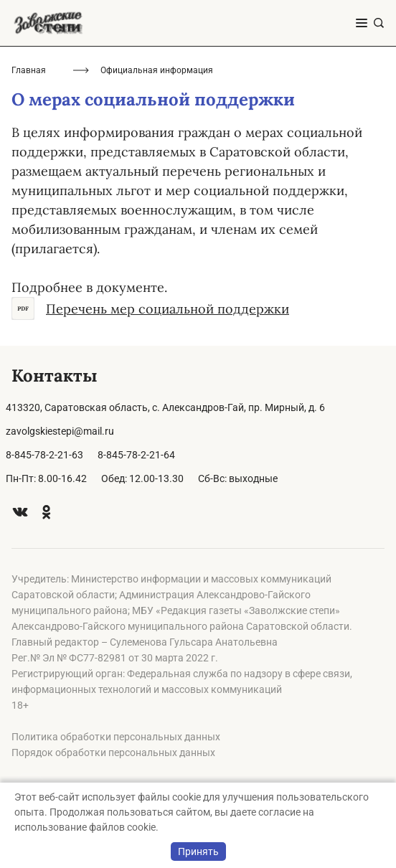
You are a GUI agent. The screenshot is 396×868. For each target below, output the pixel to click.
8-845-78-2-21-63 (44, 455)
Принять (198, 852)
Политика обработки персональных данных (116, 737)
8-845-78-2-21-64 (136, 455)
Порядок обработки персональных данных (113, 753)
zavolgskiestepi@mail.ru (60, 431)
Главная (29, 70)
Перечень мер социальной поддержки (150, 308)
